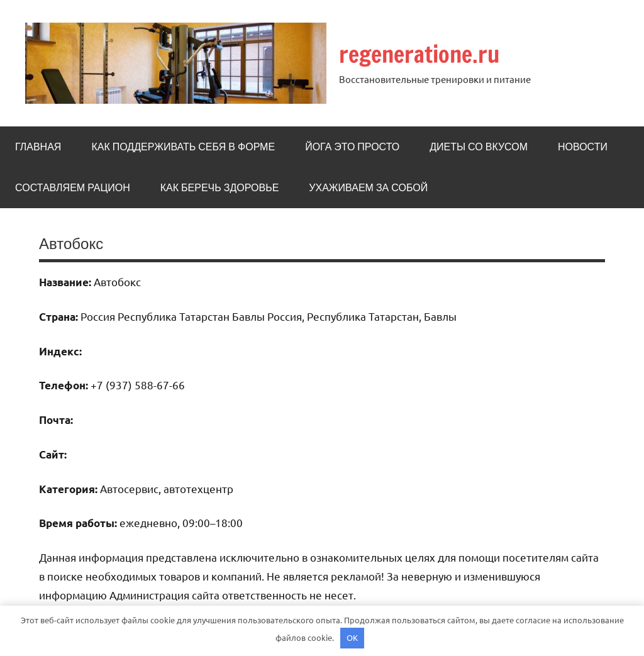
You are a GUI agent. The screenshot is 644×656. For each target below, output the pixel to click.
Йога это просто (352, 147)
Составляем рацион (73, 187)
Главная (38, 147)
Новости (583, 147)
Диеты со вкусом (479, 147)
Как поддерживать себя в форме (183, 147)
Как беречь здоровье (220, 187)
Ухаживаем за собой (368, 187)
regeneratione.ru (419, 54)
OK (352, 637)
